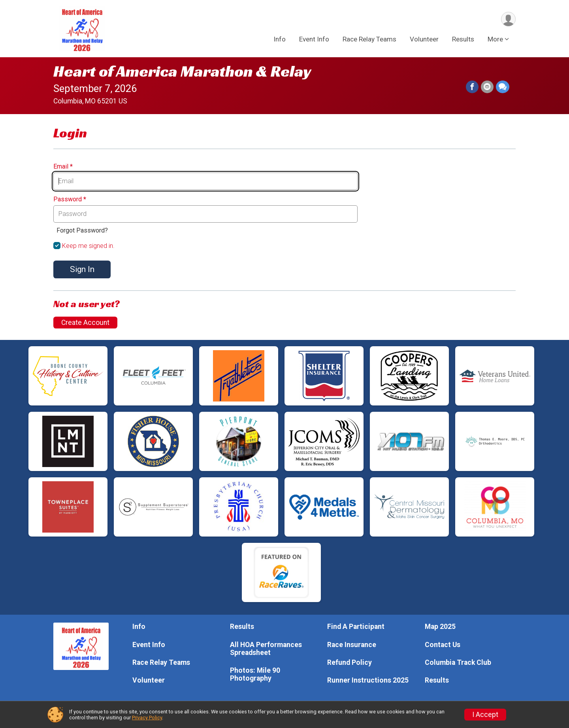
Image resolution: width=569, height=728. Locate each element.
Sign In (82, 269)
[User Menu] (508, 19)
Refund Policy (350, 662)
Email (63, 167)
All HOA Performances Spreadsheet (266, 649)
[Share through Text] (503, 87)
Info (280, 39)
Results (463, 39)
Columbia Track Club (458, 662)
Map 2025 (440, 627)
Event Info (314, 39)
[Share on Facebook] (472, 87)
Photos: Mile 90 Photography (255, 674)
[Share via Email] (487, 87)
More (495, 39)
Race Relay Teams (369, 39)
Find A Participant (356, 627)
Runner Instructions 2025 (368, 680)
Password (70, 199)
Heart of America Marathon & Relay (182, 71)
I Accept (485, 715)
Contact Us (443, 645)
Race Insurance (352, 645)
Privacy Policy (147, 718)
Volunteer (424, 39)
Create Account (85, 323)
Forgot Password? (82, 230)
